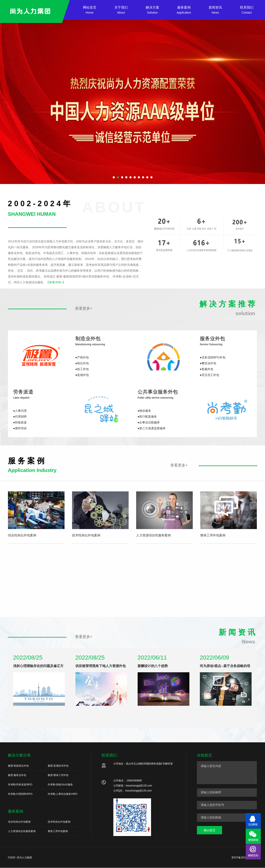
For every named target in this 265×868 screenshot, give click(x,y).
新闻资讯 (215, 10)
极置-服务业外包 (17, 775)
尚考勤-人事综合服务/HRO (63, 794)
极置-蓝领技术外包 (58, 766)
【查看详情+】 (56, 282)
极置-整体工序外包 (58, 775)
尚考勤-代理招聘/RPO (20, 794)
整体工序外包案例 (58, 831)
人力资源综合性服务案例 (22, 831)
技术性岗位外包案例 (59, 822)
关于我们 (121, 10)
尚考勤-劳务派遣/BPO (20, 785)
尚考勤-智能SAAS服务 (60, 785)
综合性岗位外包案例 (19, 822)
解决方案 (153, 10)
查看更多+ (84, 308)
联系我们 (247, 10)
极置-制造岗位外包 (18, 766)
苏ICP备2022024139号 (244, 858)
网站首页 (90, 10)
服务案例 (184, 10)
